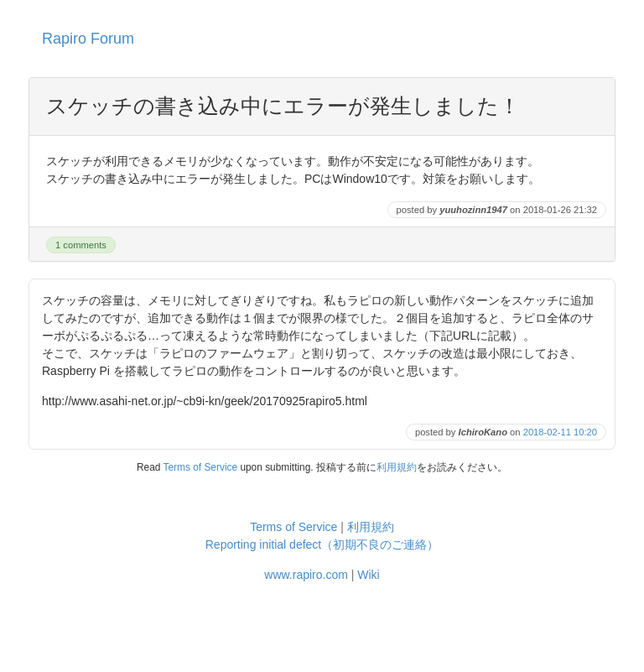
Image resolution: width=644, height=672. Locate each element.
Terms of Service (201, 467)
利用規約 (397, 467)
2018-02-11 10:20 (560, 432)
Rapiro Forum (88, 39)
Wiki (368, 575)
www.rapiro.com (306, 575)
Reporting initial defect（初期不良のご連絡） (322, 544)
